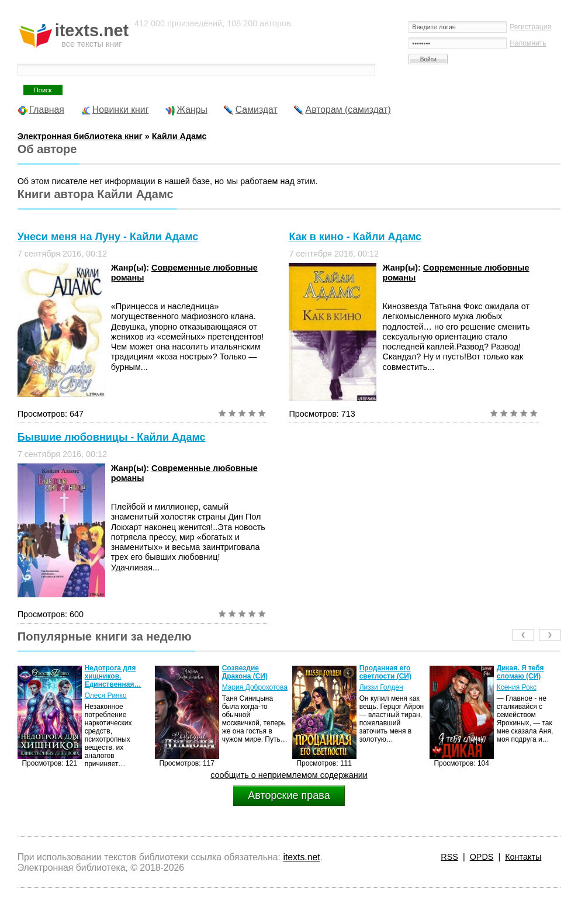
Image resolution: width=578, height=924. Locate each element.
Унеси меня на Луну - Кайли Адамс (108, 237)
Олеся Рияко (106, 695)
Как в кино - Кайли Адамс (355, 237)
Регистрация (530, 27)
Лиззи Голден (381, 687)
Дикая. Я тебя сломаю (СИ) (520, 672)
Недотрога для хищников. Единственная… (113, 676)
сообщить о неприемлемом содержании (289, 775)
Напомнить (528, 43)
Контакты (523, 857)
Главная (47, 110)
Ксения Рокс (517, 687)
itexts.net (301, 857)
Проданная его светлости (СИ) (385, 672)
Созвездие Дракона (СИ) (245, 672)
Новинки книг (121, 110)
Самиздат (257, 110)
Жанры (192, 110)
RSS (449, 857)
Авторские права (289, 795)
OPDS (482, 857)
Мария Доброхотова (255, 687)
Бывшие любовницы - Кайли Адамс (112, 437)
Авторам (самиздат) (348, 110)
